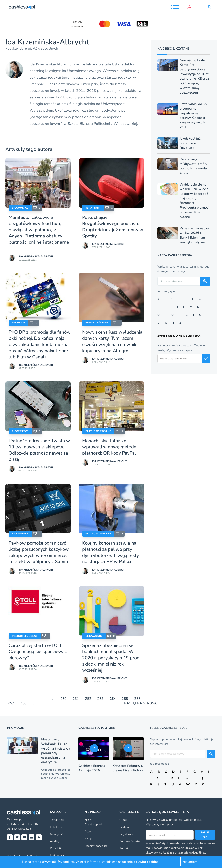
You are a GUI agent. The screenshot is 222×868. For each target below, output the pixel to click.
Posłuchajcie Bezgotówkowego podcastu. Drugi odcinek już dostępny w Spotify (113, 227)
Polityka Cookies (130, 841)
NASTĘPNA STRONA (140, 703)
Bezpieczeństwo (97, 323)
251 (76, 699)
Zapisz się (205, 835)
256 (137, 699)
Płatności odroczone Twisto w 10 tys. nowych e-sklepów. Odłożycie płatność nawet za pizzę (39, 450)
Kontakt (124, 848)
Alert (88, 832)
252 (88, 699)
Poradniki (56, 848)
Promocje (18, 323)
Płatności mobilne (98, 431)
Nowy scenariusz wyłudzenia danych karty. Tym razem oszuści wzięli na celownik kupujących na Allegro (112, 341)
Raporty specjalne (96, 846)
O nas (123, 820)
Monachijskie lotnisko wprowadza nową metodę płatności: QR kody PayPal (109, 447)
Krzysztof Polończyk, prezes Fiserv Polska (128, 768)
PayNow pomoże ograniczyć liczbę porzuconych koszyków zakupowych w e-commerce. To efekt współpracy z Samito (40, 552)
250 (63, 699)
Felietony (56, 827)
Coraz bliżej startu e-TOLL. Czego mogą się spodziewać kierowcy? (38, 652)
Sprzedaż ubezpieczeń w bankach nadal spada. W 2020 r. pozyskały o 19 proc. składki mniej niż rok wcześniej (111, 658)
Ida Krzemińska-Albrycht (36, 256)
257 (11, 703)
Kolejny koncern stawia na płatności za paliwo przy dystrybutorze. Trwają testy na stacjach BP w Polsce (110, 552)
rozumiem (190, 862)
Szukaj (89, 839)
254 (113, 699)
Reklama (125, 827)
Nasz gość (56, 834)
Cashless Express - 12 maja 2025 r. (93, 768)
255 (125, 699)
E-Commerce (20, 208)
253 (100, 699)
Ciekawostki (94, 636)
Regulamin (126, 834)
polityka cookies (146, 862)
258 (23, 703)
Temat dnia (93, 208)
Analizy (55, 841)
